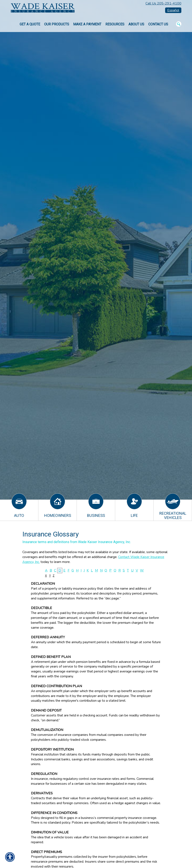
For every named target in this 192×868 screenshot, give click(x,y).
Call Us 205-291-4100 (163, 3)
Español (173, 10)
